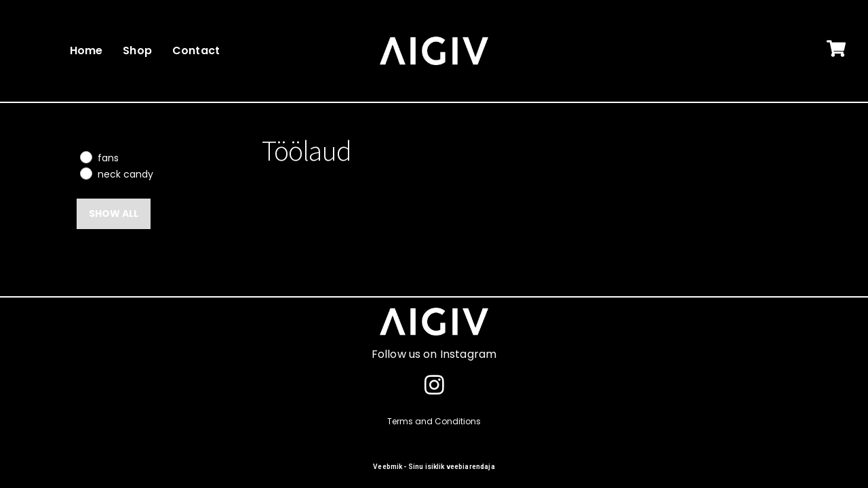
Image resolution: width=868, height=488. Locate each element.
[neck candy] (85, 173)
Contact (196, 50)
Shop (137, 50)
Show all (114, 213)
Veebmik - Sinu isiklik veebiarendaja (434, 467)
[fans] (85, 157)
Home (86, 50)
